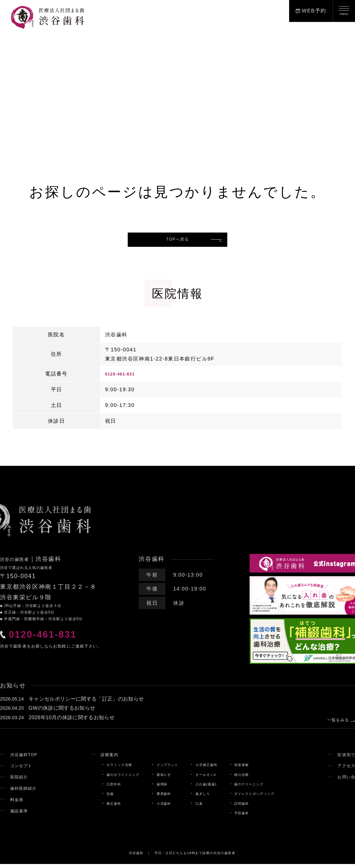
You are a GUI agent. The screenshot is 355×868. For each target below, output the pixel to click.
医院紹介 (22, 781)
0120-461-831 (124, 378)
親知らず (158, 778)
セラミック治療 (104, 769)
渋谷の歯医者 (19, 563)
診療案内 (93, 758)
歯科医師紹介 (27, 792)
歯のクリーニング (260, 788)
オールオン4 (208, 778)
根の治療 (250, 778)
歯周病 (156, 788)
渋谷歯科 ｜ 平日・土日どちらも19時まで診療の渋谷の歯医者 (182, 857)
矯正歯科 (97, 807)
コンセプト (24, 769)
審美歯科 (158, 798)
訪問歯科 (250, 807)
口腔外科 (97, 788)
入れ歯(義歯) (208, 788)
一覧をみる (331, 722)
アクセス (342, 769)
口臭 (199, 807)
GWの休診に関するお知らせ (62, 712)
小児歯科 (158, 807)
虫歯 (92, 798)
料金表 (19, 803)
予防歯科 (250, 817)
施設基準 (22, 815)
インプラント (163, 769)
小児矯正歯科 (209, 769)
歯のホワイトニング (109, 778)
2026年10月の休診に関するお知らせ (72, 721)
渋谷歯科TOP (27, 758)
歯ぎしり (204, 798)
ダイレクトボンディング (267, 798)
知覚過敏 (250, 769)
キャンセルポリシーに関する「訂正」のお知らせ (87, 703)
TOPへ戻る (178, 241)
